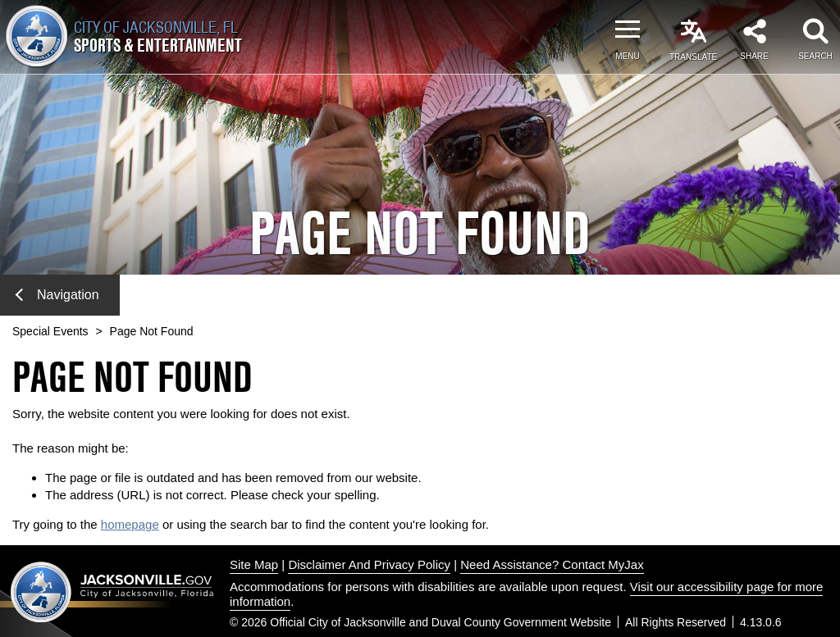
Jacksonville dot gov (112, 591)
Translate (693, 57)
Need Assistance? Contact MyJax (552, 564)
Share (754, 56)
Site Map (254, 564)
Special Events (50, 331)
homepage (130, 524)
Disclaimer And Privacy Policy (369, 564)
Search (815, 56)
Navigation (57, 295)
